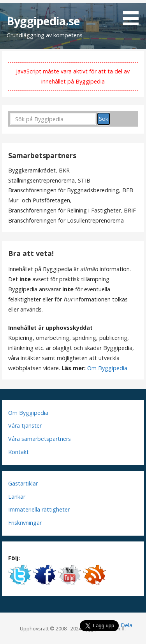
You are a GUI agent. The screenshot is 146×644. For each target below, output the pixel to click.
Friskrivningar (25, 523)
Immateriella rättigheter (39, 509)
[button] (134, 14)
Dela (127, 625)
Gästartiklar (23, 483)
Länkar (17, 497)
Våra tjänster (25, 426)
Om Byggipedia (107, 368)
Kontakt (18, 452)
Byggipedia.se (43, 21)
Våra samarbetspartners (40, 439)
